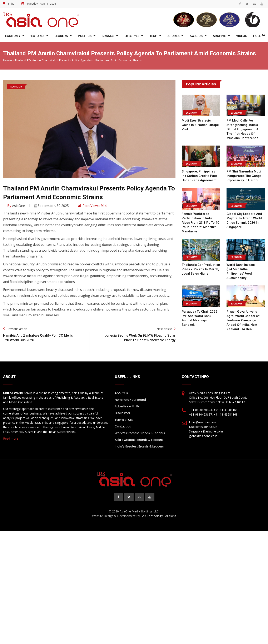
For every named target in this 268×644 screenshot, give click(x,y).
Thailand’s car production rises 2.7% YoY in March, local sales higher (201, 269)
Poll (257, 36)
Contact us (123, 426)
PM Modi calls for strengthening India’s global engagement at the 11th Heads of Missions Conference (243, 129)
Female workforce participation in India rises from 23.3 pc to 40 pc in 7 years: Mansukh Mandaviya (200, 223)
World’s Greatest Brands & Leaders (140, 433)
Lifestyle (132, 36)
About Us (121, 393)
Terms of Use (124, 420)
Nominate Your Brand (130, 400)
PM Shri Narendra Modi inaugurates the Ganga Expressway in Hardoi (244, 176)
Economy (13, 36)
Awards (196, 36)
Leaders (61, 36)
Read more (11, 438)
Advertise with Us (127, 406)
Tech (153, 36)
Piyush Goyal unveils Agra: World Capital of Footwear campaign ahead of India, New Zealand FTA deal (243, 320)
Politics (85, 36)
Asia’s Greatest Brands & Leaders (139, 440)
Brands (108, 36)
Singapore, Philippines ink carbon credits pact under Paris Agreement (201, 176)
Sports (173, 36)
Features (37, 36)
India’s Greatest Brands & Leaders (139, 446)
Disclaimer (123, 413)
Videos (242, 36)
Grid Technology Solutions (158, 516)
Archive (219, 36)
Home (8, 60)
